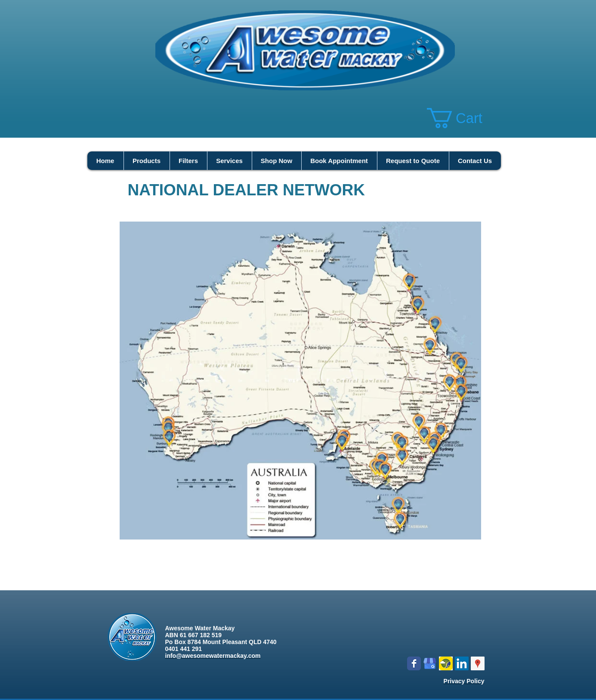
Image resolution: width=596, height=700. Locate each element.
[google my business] (430, 663)
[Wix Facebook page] (414, 663)
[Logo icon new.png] (446, 663)
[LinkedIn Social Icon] (462, 663)
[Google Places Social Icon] (478, 663)
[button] (466, 118)
